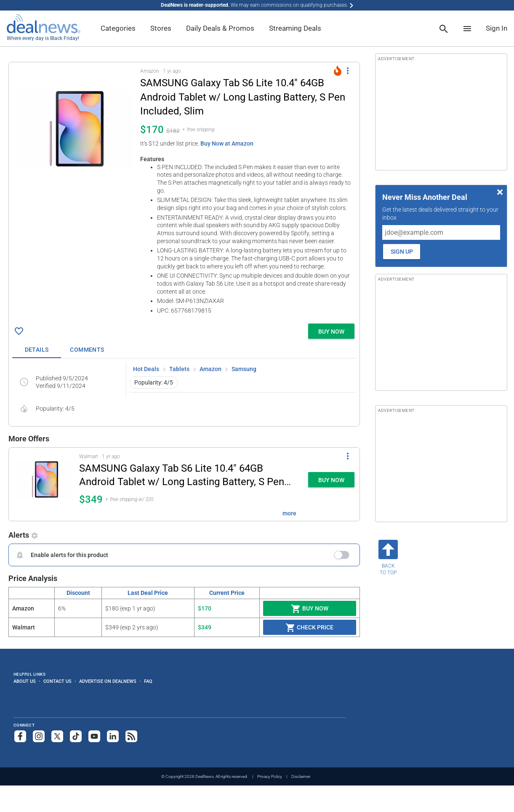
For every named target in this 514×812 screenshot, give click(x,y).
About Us (25, 681)
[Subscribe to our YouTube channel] (94, 736)
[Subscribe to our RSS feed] (131, 736)
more (289, 513)
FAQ (148, 681)
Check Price (309, 628)
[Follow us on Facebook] (20, 736)
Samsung (244, 369)
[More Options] (348, 71)
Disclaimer (301, 776)
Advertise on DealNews (108, 681)
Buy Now (310, 609)
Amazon (210, 369)
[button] (184, 191)
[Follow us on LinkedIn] (113, 736)
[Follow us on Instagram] (39, 736)
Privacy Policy (270, 776)
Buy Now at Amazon (227, 143)
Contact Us (57, 681)
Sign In (497, 28)
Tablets (179, 369)
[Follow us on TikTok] (76, 736)
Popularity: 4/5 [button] (154, 382)
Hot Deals (146, 369)
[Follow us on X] (57, 736)
